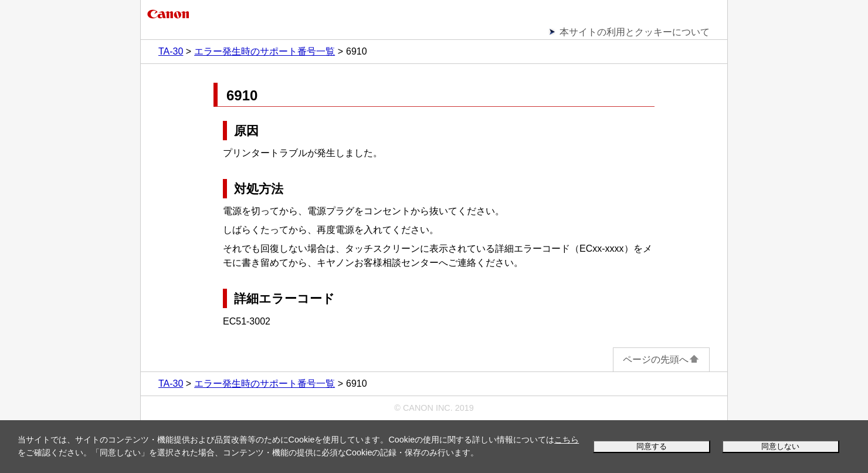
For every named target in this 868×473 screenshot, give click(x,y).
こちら (567, 440)
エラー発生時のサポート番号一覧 (265, 51)
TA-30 (171, 51)
